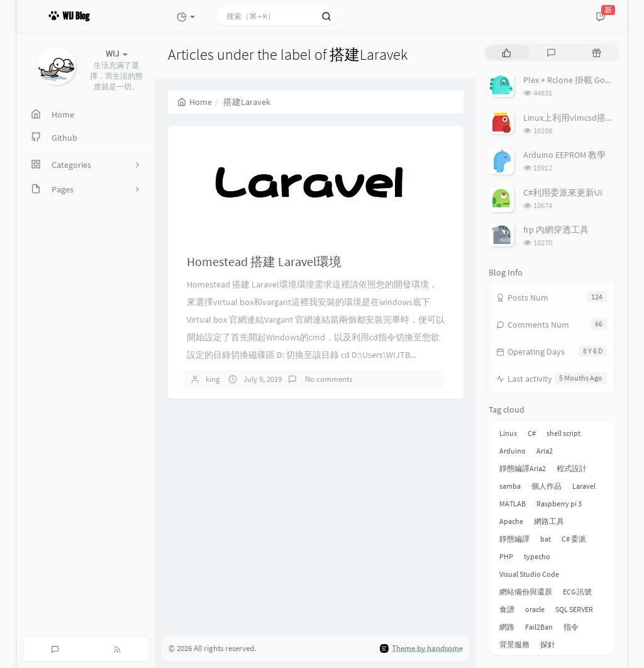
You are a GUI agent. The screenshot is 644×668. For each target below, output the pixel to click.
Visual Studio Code (529, 574)
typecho (537, 556)
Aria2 (545, 451)
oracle (535, 609)
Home (195, 102)
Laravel (584, 486)
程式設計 (572, 468)
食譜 (507, 609)
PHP (506, 556)
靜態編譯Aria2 (523, 468)
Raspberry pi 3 (559, 504)
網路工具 (549, 521)
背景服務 (514, 644)
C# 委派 (574, 539)
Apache (511, 521)
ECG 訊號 (577, 592)
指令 (571, 627)
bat (546, 539)
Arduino (513, 451)
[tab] (507, 53)
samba (510, 486)
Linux (508, 433)
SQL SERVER (574, 609)
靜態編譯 (514, 539)
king (213, 379)
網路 (507, 627)
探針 (548, 644)
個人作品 (547, 486)
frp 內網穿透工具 (556, 230)
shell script (563, 433)
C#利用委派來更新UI (563, 192)
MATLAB (513, 504)
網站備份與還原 (526, 592)
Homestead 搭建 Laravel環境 (264, 261)
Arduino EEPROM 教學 (564, 155)
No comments (328, 379)
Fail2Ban (539, 627)
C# (532, 433)
